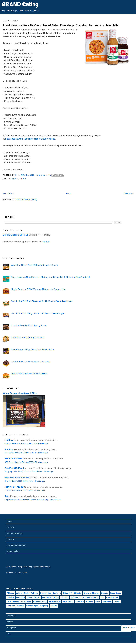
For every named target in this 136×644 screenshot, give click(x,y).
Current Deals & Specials (28, 10)
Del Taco (10, 597)
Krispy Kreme (112, 597)
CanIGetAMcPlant (14, 468)
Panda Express (40, 601)
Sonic (98, 601)
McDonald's (26, 601)
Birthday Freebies (15, 533)
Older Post (128, 194)
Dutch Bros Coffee (51, 597)
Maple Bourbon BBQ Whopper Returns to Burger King (38, 289)
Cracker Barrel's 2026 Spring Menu (29, 325)
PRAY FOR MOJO (14, 487)
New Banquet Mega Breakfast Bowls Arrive (33, 350)
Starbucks (107, 601)
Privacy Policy (13, 551)
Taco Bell (11, 606)
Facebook (11, 616)
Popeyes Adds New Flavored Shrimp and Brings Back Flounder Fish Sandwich (51, 277)
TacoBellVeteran (14, 459)
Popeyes (90, 601)
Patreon (46, 242)
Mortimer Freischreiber (17, 478)
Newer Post (8, 194)
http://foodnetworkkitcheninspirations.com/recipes (30, 139)
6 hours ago (48, 472)
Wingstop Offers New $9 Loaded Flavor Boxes (34, 265)
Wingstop (44, 606)
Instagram (11, 628)
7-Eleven (10, 593)
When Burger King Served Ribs (20, 393)
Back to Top (129, 628)
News (3, 10)
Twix (7, 496)
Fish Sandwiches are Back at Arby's (29, 374)
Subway (117, 601)
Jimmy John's (92, 597)
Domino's (21, 597)
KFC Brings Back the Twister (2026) (19, 453)
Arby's (19, 593)
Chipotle (78, 593)
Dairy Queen (116, 593)
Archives (11, 527)
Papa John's (68, 601)
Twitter (10, 622)
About (9, 521)
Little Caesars (13, 601)
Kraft (15, 179)
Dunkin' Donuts (34, 597)
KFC (102, 597)
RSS (9, 634)
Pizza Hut (80, 601)
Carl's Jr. (57, 593)
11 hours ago (55, 500)
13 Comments (44, 175)
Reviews (11, 10)
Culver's (105, 593)
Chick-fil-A (67, 593)
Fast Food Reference (16, 545)
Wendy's (21, 606)
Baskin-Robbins (31, 593)
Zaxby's (54, 606)
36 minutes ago (41, 444)
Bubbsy (9, 440)
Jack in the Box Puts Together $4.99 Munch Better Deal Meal (42, 301)
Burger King (46, 593)
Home (69, 194)
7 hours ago (40, 490)
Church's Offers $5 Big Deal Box (27, 337)
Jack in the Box (77, 597)
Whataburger (32, 606)
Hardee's (65, 597)
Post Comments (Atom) (26, 199)
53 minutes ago (41, 453)
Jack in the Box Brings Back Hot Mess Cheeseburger (38, 313)
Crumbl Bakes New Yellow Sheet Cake (30, 362)
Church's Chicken (91, 593)
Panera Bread (55, 601)
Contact (10, 539)
